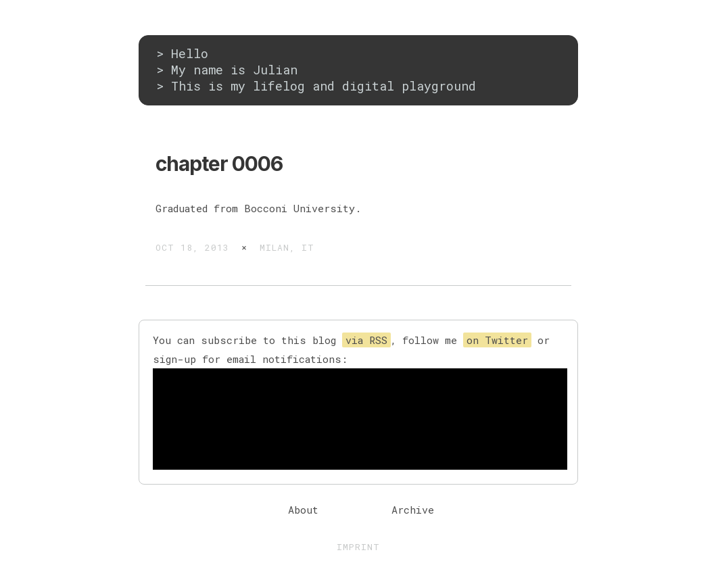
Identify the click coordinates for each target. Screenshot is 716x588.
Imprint (358, 547)
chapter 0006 (219, 164)
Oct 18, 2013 (192, 247)
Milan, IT (287, 247)
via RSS (366, 340)
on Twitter (497, 340)
